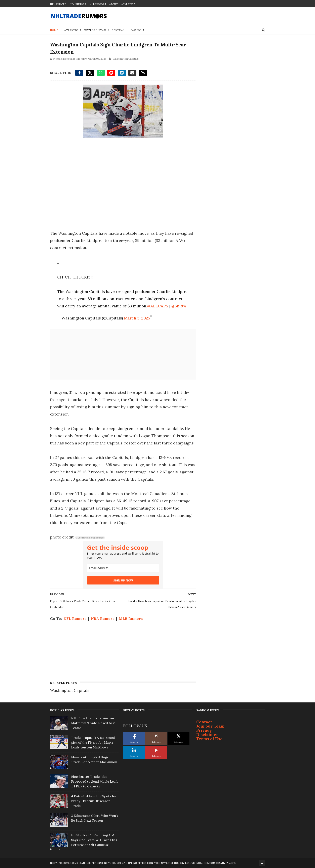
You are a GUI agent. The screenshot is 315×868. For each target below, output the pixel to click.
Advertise (128, 4)
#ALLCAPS (158, 306)
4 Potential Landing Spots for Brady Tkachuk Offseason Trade (94, 801)
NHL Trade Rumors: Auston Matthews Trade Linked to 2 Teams (93, 723)
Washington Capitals (126, 59)
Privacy (204, 730)
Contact (204, 722)
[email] (123, 568)
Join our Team (210, 726)
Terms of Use (209, 739)
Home (54, 30)
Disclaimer (207, 734)
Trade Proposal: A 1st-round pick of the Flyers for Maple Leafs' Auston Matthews (93, 742)
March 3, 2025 (137, 318)
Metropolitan (95, 30)
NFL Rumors (58, 4)
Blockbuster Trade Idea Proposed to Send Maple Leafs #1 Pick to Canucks (95, 781)
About (114, 4)
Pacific (136, 30)
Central (118, 30)
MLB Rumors (98, 4)
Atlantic (71, 30)
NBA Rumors (78, 4)
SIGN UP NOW (123, 580)
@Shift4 (179, 306)
